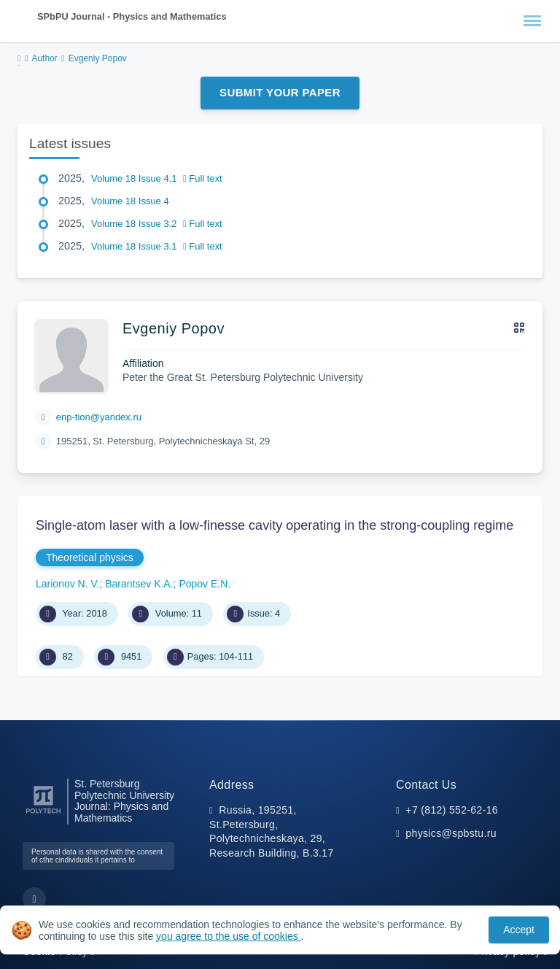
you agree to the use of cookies (228, 936)
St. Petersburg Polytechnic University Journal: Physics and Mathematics (124, 801)
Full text (203, 178)
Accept (519, 930)
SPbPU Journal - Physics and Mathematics (132, 16)
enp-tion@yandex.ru (99, 417)
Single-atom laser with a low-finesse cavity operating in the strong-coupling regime (275, 525)
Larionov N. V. (67, 584)
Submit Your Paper (280, 92)
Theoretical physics (90, 557)
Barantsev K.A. (139, 584)
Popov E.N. (205, 584)
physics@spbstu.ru (451, 833)
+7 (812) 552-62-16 (452, 810)
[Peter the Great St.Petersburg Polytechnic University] (43, 814)
